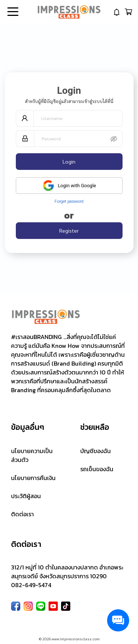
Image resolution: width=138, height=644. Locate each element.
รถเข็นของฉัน (97, 469)
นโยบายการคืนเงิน (33, 478)
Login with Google (69, 186)
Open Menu (12, 12)
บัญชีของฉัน (95, 451)
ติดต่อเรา (22, 514)
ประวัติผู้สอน (26, 496)
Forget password (69, 201)
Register (69, 230)
